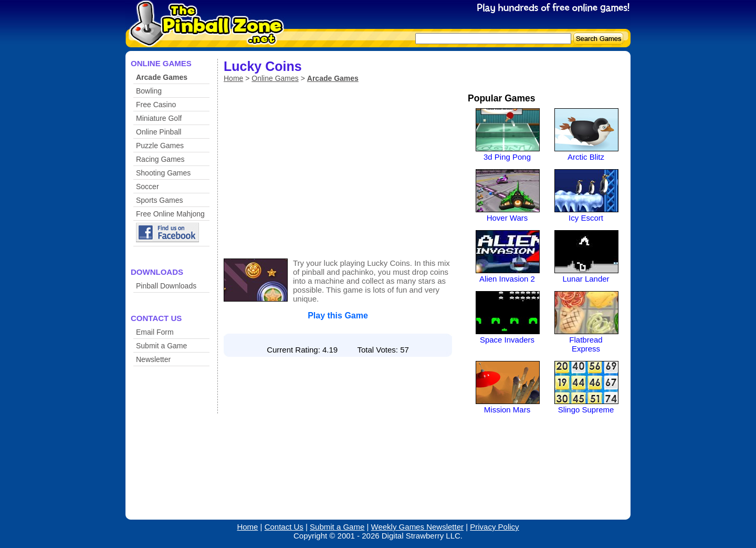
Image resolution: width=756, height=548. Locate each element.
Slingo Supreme (586, 410)
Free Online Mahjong (170, 214)
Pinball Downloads (166, 286)
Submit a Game (161, 346)
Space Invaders (507, 340)
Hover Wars (507, 218)
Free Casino (156, 105)
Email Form (155, 332)
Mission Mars (507, 410)
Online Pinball (159, 132)
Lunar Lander (586, 279)
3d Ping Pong (507, 157)
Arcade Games (162, 77)
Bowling (149, 91)
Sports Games (159, 200)
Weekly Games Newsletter (417, 527)
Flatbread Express (586, 344)
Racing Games (160, 159)
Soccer (148, 187)
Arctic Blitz (586, 157)
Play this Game (338, 316)
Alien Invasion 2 (507, 279)
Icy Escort (586, 218)
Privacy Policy (494, 527)
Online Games (275, 78)
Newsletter (153, 359)
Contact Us (284, 527)
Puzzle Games (160, 146)
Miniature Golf (159, 118)
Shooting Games (163, 173)
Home (233, 78)
